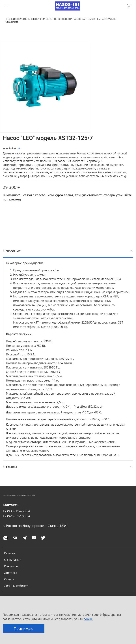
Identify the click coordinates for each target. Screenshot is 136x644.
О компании (13, 560)
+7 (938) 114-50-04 (16, 511)
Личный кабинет (16, 586)
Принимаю (24, 629)
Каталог (10, 553)
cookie (88, 619)
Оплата (9, 579)
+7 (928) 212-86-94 (16, 516)
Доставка (11, 573)
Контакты (11, 566)
